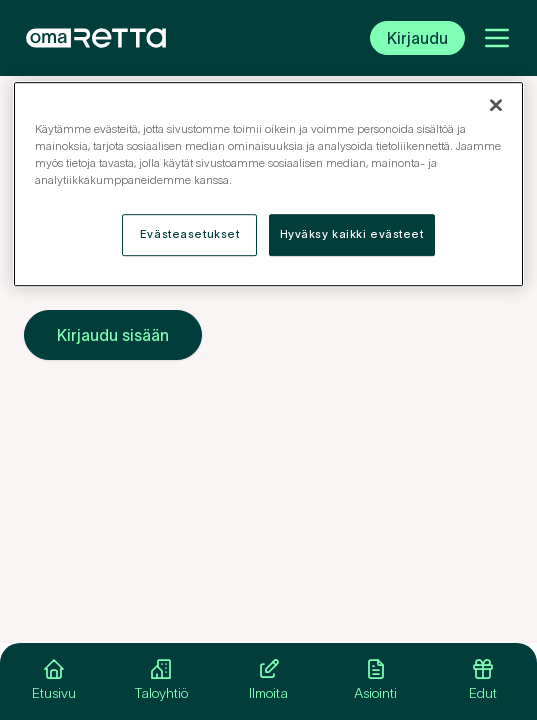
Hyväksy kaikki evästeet (352, 234)
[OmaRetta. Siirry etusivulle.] (96, 38)
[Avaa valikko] (497, 38)
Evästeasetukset (190, 234)
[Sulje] (496, 105)
